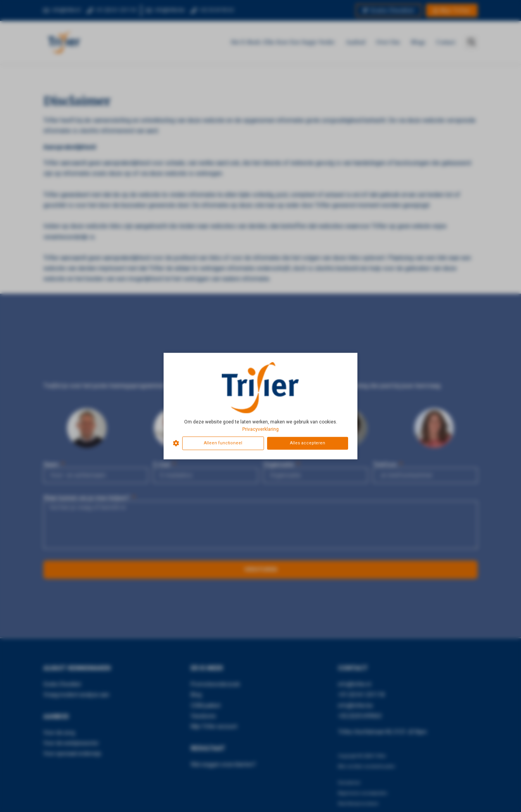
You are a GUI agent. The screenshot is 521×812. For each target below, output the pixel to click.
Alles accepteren (308, 443)
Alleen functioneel (223, 443)
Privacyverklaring (260, 429)
